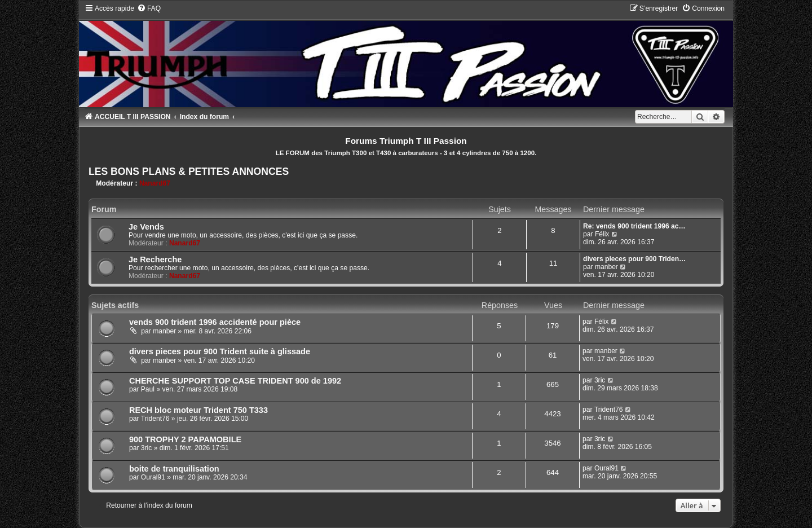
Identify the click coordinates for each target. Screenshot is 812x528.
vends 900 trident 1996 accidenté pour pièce (215, 322)
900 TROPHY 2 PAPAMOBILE (185, 439)
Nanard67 (155, 183)
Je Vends (146, 227)
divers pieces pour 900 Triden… (634, 259)
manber (606, 267)
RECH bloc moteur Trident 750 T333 (198, 410)
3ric (600, 380)
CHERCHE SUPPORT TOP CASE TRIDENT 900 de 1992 (235, 381)
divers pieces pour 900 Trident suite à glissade (220, 351)
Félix (602, 234)
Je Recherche (155, 259)
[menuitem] (149, 8)
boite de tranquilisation (174, 469)
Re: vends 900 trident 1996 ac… (634, 226)
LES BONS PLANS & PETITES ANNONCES (189, 171)
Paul (148, 389)
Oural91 (153, 477)
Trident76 (155, 419)
